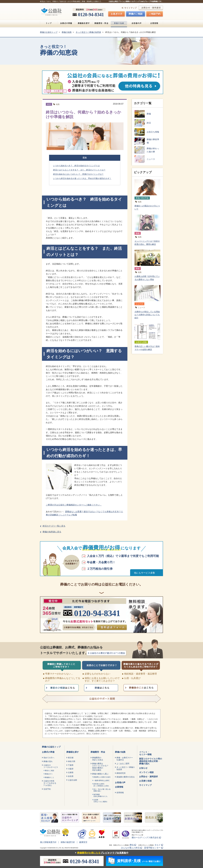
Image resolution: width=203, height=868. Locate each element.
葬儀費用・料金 (101, 23)
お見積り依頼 (145, 781)
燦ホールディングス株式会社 (145, 838)
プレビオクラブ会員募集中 (101, 853)
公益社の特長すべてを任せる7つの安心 (50, 783)
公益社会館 (72, 780)
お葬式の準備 (66, 23)
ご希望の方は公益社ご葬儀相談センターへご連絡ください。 (74, 505)
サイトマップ (130, 8)
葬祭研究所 (121, 773)
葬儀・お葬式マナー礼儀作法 (125, 759)
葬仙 (132, 845)
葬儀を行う (49, 774)
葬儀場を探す (84, 23)
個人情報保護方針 (48, 842)
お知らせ (143, 768)
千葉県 (71, 765)
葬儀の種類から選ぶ (100, 774)
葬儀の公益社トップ (51, 747)
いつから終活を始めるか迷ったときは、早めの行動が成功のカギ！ (82, 178)
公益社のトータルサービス (51, 766)
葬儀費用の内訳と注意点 (98, 759)
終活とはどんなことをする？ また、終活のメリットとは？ (79, 170)
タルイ (158, 845)
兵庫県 (71, 773)
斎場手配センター (152, 848)
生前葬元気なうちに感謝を (100, 801)
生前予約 (47, 789)
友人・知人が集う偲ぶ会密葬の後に (102, 790)
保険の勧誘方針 (68, 842)
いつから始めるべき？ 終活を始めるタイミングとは (76, 166)
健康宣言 (83, 842)
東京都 (71, 758)
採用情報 (120, 793)
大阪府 (71, 769)
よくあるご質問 (123, 764)
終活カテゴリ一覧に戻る (54, 526)
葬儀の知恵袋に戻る (52, 532)
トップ (49, 23)
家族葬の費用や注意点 (126, 777)
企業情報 (154, 23)
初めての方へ (49, 758)
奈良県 (71, 776)
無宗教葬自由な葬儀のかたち (100, 795)
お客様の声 (137, 23)
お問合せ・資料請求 (148, 777)
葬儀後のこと (49, 777)
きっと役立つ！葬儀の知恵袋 (126, 768)
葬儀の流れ (48, 761)
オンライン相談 (146, 772)
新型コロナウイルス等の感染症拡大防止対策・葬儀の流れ (151, 761)
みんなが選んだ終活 (130, 848)
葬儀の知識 (119, 23)
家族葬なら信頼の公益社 (102, 777)
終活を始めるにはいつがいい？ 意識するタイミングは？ (78, 174)
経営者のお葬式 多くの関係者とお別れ (101, 785)
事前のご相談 (49, 771)
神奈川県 (72, 761)
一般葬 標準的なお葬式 (101, 781)
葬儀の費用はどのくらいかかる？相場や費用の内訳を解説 (100, 767)
